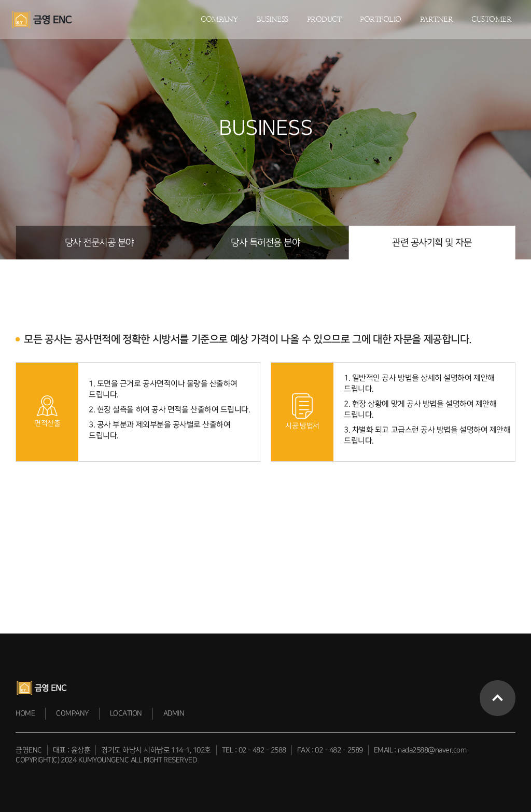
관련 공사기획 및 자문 (432, 243)
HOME (25, 713)
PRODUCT (324, 19)
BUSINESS (273, 19)
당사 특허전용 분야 (265, 243)
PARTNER (437, 19)
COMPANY (219, 19)
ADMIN (174, 713)
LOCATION (126, 713)
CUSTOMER (491, 19)
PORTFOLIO (381, 19)
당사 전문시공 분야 (99, 243)
